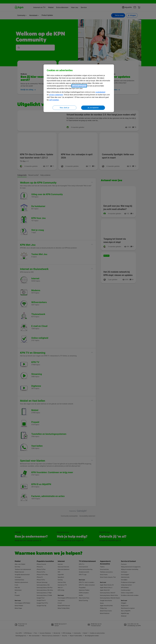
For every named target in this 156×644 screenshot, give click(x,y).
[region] (79, 88)
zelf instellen (54, 100)
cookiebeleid (100, 92)
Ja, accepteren (93, 108)
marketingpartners (79, 86)
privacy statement (56, 95)
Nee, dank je (64, 108)
